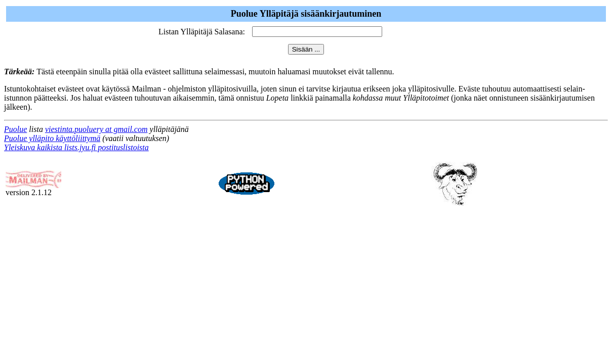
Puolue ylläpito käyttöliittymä (52, 138)
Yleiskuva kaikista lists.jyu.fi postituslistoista (76, 147)
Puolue (15, 129)
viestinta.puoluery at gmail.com (96, 129)
